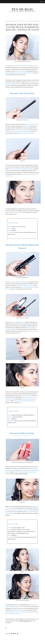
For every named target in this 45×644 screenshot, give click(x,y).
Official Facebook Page (25, 621)
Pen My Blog (22, 9)
